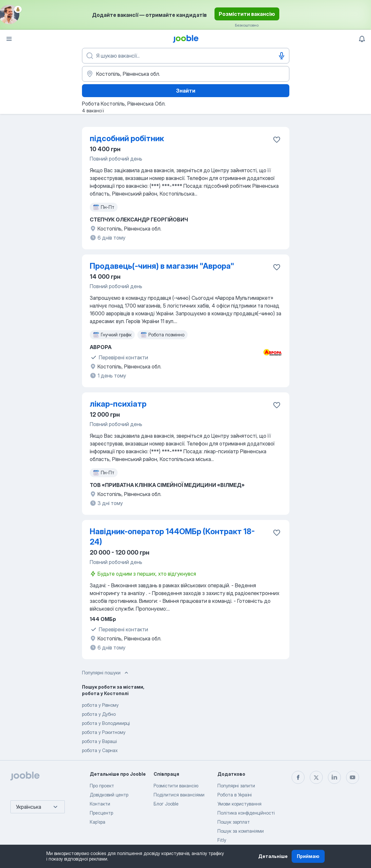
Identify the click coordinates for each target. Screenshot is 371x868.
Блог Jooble (166, 804)
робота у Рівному (100, 705)
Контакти (100, 804)
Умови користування (239, 804)
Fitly (222, 840)
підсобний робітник (127, 138)
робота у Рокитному (104, 732)
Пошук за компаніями (241, 831)
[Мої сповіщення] (362, 39)
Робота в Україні (235, 795)
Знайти (186, 91)
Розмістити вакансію (247, 14)
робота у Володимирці (106, 723)
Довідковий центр (109, 795)
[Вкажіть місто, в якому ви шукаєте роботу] (186, 74)
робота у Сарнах (100, 750)
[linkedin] (334, 777)
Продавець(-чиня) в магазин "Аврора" (162, 266)
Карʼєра (98, 822)
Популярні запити (236, 786)
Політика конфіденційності (246, 813)
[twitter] (316, 777)
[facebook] (298, 777)
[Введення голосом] (282, 56)
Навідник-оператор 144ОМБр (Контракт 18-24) (172, 537)
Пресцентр (101, 813)
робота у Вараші (99, 741)
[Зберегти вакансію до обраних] (277, 140)
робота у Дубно (99, 714)
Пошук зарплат (234, 822)
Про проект (102, 786)
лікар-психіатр (118, 404)
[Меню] (9, 39)
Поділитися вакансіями (179, 795)
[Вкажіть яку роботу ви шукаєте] (186, 56)
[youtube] (353, 777)
